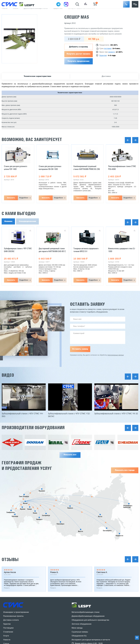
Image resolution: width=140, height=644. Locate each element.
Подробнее (24, 198)
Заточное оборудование (82, 624)
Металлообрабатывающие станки (86, 612)
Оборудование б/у (79, 636)
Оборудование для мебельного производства (90, 620)
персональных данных (116, 355)
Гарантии (7, 624)
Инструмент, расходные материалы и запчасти (91, 640)
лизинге (111, 52)
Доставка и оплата (11, 620)
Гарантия (103, 56)
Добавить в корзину (78, 47)
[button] (126, 4)
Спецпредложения (27, 221)
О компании (8, 632)
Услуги (6, 636)
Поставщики (8, 628)
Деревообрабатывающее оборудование (88, 616)
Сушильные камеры (80, 632)
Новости (7, 640)
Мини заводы (77, 628)
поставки (108, 49)
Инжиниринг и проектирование (16, 612)
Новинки (8, 221)
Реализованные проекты (13, 616)
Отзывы (10, 559)
